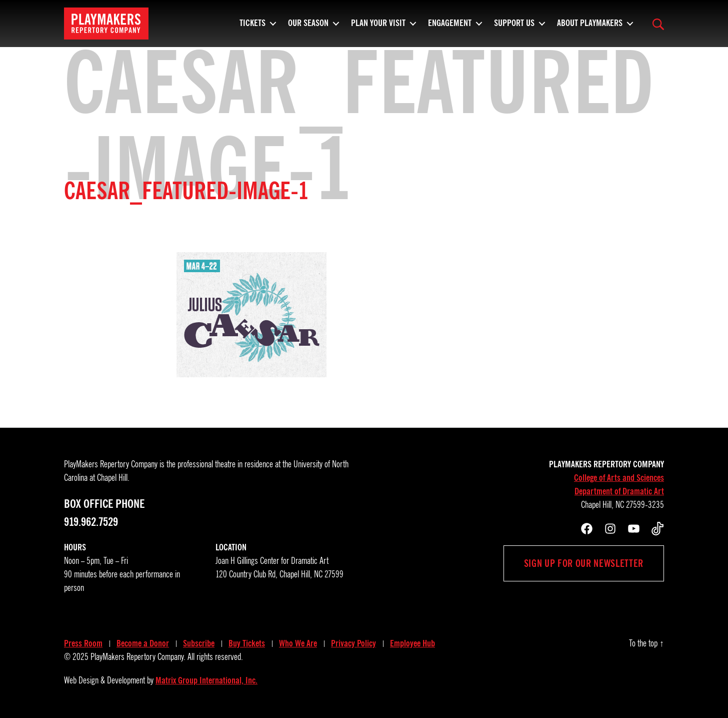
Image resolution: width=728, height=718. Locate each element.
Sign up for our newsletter (584, 563)
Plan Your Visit (378, 28)
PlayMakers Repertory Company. (138, 657)
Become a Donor (143, 643)
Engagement (450, 28)
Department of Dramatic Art (619, 491)
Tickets (252, 28)
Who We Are (298, 643)
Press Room (83, 643)
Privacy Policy (353, 643)
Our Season (308, 28)
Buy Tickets (247, 643)
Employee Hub (412, 643)
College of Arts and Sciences (619, 478)
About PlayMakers (590, 28)
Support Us (514, 28)
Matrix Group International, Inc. (206, 680)
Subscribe (199, 643)
